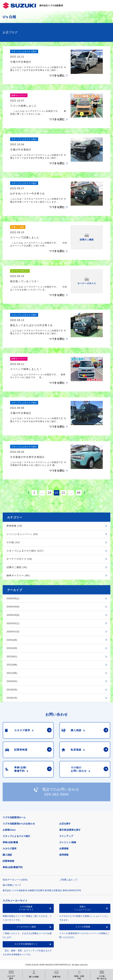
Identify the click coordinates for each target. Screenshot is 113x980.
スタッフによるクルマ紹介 (16, 836)
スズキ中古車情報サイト (26, 944)
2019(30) (12, 690)
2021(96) (12, 673)
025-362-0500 (56, 794)
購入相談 (7, 855)
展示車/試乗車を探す (70, 830)
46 (79, 493)
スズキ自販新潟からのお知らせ (19, 824)
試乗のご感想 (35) (17, 567)
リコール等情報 (83, 927)
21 (64, 493)
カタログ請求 (10, 849)
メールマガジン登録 (26, 927)
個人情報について (12, 885)
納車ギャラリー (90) (18, 575)
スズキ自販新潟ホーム (14, 817)
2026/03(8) (13, 615)
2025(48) (12, 640)
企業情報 (64, 849)
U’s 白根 (9, 17)
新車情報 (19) (14, 526)
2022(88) (12, 665)
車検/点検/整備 (10, 842)
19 (50, 493)
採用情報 (64, 855)
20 (57, 493)
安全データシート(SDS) (15, 880)
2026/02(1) (13, 623)
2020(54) (12, 681)
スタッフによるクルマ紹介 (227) (25, 551)
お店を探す (65, 824)
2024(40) (12, 648)
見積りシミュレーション (83, 908)
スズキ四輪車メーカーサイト (26, 908)
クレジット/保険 (68, 842)
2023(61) (12, 656)
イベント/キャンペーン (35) (22, 534)
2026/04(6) (13, 607)
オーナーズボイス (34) (19, 559)
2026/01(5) (13, 632)
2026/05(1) (13, 598)
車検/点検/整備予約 (13, 867)
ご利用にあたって (68, 880)
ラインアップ (66, 836)
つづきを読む (57, 75)
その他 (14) (13, 542)
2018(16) (12, 698)
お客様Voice (9, 830)
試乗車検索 (8, 861)
